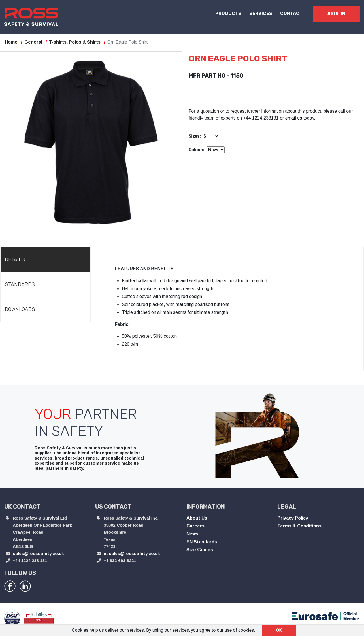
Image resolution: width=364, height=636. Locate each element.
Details (15, 259)
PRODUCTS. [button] (229, 13)
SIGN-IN (336, 14)
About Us (197, 518)
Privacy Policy (293, 518)
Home (11, 42)
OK (279, 630)
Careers (195, 526)
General (33, 42)
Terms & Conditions (299, 526)
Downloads (20, 309)
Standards (20, 284)
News (192, 534)
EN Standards (202, 542)
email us (294, 118)
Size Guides (200, 550)
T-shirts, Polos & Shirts (75, 42)
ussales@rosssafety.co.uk (132, 553)
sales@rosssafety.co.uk (38, 553)
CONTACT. (292, 13)
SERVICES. (261, 13)
